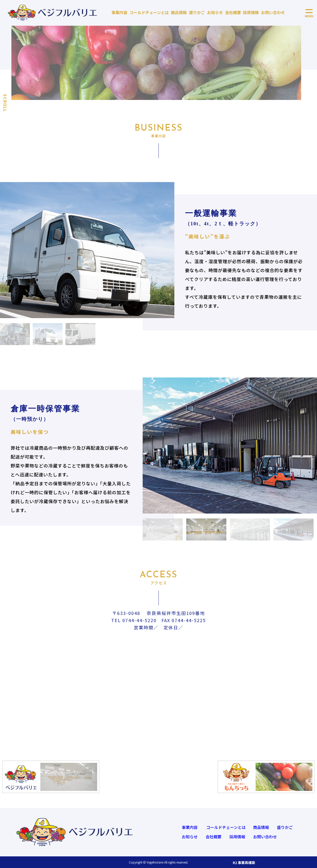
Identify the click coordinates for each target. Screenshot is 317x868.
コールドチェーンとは (149, 12)
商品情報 (179, 12)
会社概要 (233, 12)
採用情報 (251, 12)
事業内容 (119, 12)
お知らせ (215, 12)
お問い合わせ (273, 12)
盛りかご (197, 12)
